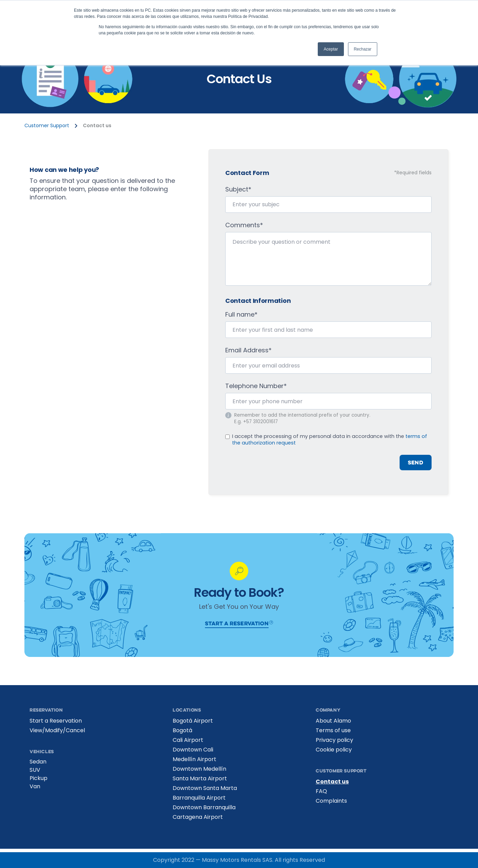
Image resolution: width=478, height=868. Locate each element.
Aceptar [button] (331, 49)
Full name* (241, 315)
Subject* (238, 189)
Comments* (244, 225)
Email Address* (248, 350)
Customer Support (47, 126)
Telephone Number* (256, 386)
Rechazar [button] (363, 49)
